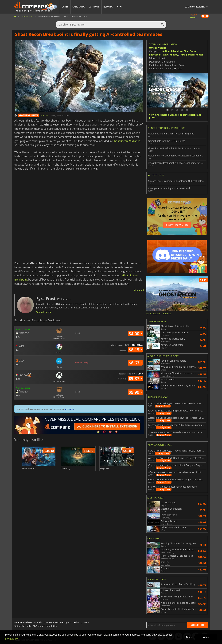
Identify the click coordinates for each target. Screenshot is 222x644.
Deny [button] (189, 637)
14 (18, 337)
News (120, 7)
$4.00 (135, 334)
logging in (70, 409)
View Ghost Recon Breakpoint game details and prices (175, 116)
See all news (44, 312)
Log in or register (195, 7)
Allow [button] (206, 637)
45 (18, 350)
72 (18, 379)
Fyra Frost (45, 116)
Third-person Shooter (191, 55)
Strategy (164, 55)
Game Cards (79, 7)
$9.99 (135, 392)
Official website (158, 48)
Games (65, 7)
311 (19, 365)
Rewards (108, 7)
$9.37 (135, 378)
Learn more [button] (12, 639)
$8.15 (135, 350)
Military (174, 55)
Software (94, 7)
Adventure (177, 51)
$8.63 (135, 363)
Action (166, 51)
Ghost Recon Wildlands (126, 141)
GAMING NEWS (29, 115)
